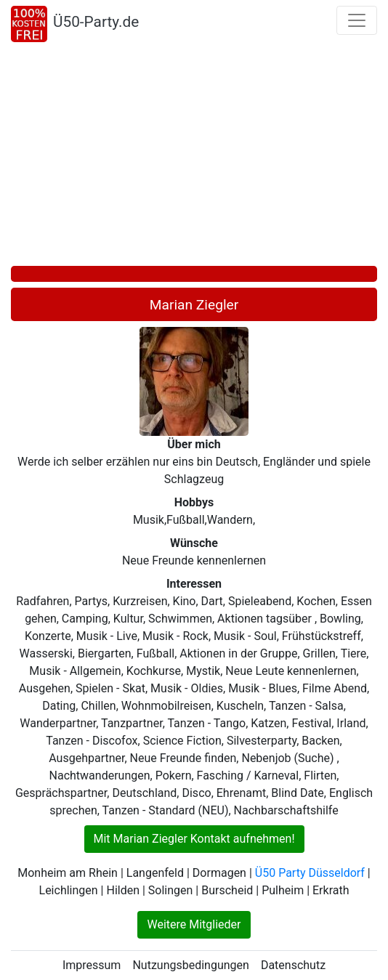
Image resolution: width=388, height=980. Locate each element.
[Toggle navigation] (357, 20)
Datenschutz (293, 965)
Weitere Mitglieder (194, 924)
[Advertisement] (194, 157)
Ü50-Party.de (96, 22)
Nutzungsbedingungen (190, 965)
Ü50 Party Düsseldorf (310, 873)
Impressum (92, 965)
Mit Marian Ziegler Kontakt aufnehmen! (194, 839)
